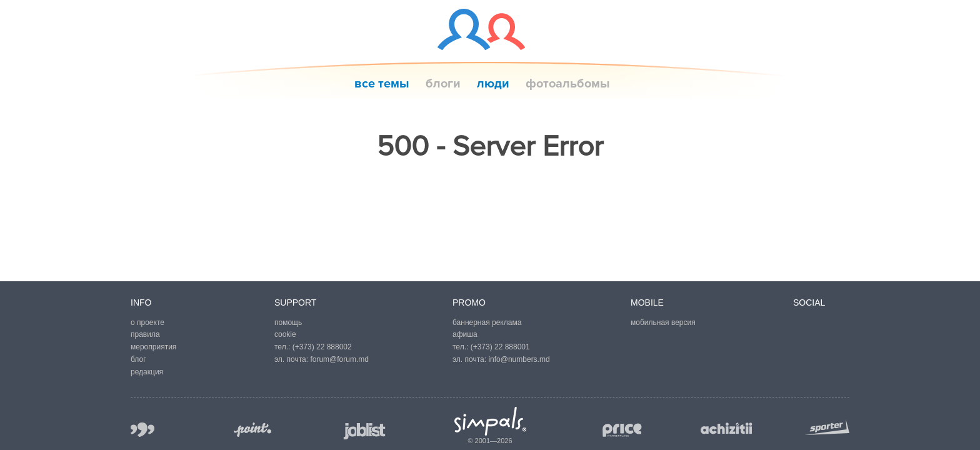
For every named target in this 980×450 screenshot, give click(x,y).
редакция (147, 372)
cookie (285, 334)
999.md (142, 430)
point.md (252, 430)
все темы (382, 84)
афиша (465, 334)
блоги (443, 84)
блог (138, 359)
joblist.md (365, 431)
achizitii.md (727, 429)
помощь (288, 322)
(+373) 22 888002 (322, 347)
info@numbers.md (519, 359)
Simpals (490, 421)
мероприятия (153, 347)
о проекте (147, 322)
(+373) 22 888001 (500, 347)
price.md (621, 430)
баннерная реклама (487, 322)
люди (493, 84)
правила (145, 334)
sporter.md (827, 427)
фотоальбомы (568, 84)
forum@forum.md (339, 359)
